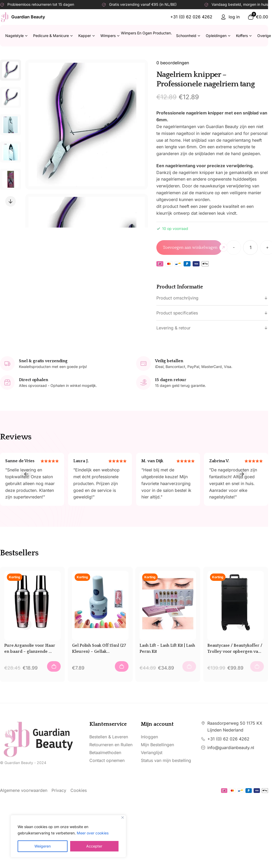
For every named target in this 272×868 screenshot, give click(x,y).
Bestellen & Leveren (109, 737)
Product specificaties (212, 313)
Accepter (94, 846)
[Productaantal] (250, 248)
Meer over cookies (93, 833)
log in (230, 17)
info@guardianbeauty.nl (231, 748)
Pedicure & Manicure (53, 36)
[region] (68, 836)
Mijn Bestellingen (157, 745)
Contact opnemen (107, 760)
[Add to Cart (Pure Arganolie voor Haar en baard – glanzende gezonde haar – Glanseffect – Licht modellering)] (54, 666)
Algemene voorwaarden (24, 790)
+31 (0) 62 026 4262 (191, 17)
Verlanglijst (152, 753)
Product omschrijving (212, 298)
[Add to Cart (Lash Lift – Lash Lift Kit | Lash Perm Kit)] (189, 666)
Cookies (79, 790)
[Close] (123, 817)
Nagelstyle (17, 36)
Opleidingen (218, 36)
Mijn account (157, 724)
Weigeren (43, 846)
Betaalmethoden (105, 753)
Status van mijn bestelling (166, 760)
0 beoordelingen (173, 63)
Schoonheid (188, 36)
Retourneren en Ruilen (111, 745)
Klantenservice (108, 724)
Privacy (59, 790)
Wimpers (136, 36)
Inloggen (149, 737)
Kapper (87, 36)
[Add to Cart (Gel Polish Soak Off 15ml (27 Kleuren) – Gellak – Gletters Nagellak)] (122, 666)
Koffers (244, 36)
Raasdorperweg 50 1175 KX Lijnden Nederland (235, 727)
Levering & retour (212, 328)
